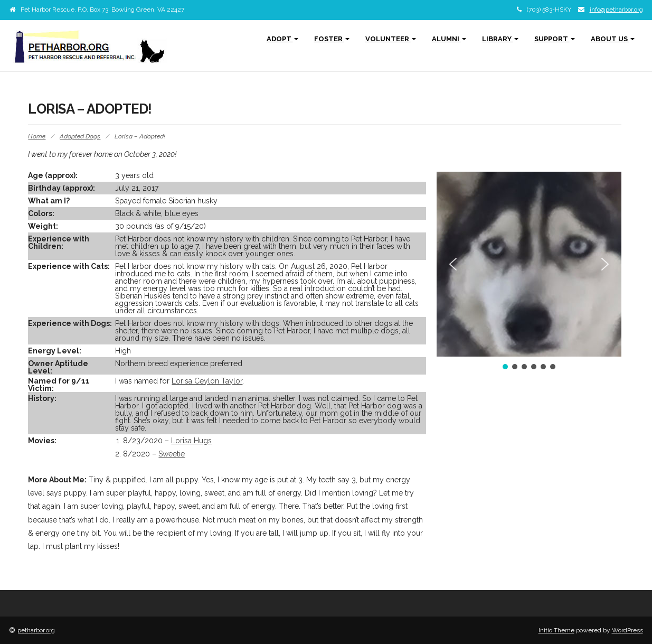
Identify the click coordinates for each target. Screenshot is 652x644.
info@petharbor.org (616, 10)
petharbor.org (36, 630)
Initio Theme (556, 630)
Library (500, 39)
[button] (453, 264)
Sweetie (172, 454)
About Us (613, 39)
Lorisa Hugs (191, 441)
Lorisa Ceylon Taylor (207, 381)
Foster (332, 39)
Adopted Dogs (80, 136)
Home (37, 136)
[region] (529, 272)
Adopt (282, 39)
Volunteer (391, 39)
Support (555, 39)
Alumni (449, 39)
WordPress (627, 630)
